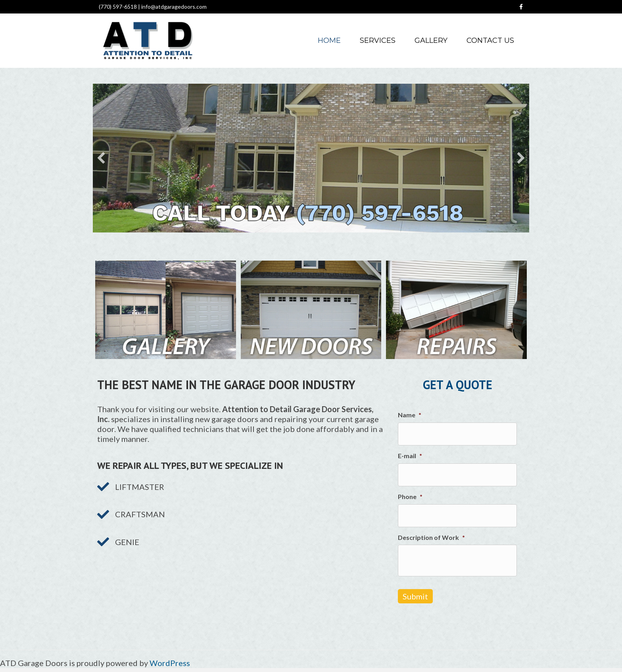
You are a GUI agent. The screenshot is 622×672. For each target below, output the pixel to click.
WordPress (170, 663)
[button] (101, 158)
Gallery (431, 40)
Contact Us (490, 40)
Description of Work (431, 537)
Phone (410, 496)
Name (410, 415)
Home (329, 40)
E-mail (410, 456)
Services (378, 40)
